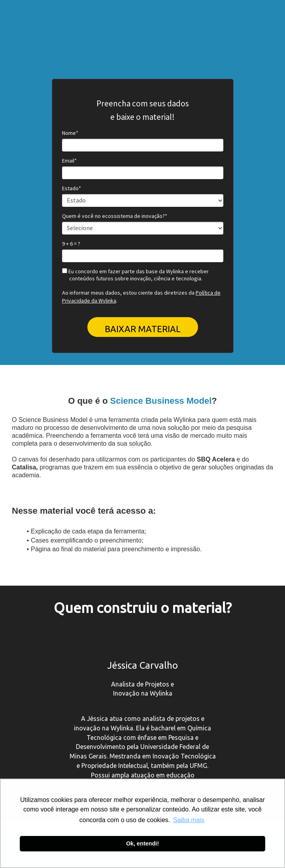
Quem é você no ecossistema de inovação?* (115, 216)
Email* (69, 161)
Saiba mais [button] (189, 820)
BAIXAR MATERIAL (143, 329)
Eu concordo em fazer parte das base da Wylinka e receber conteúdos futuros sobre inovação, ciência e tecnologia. (135, 275)
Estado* (72, 188)
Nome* (70, 133)
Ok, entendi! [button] (142, 843)
